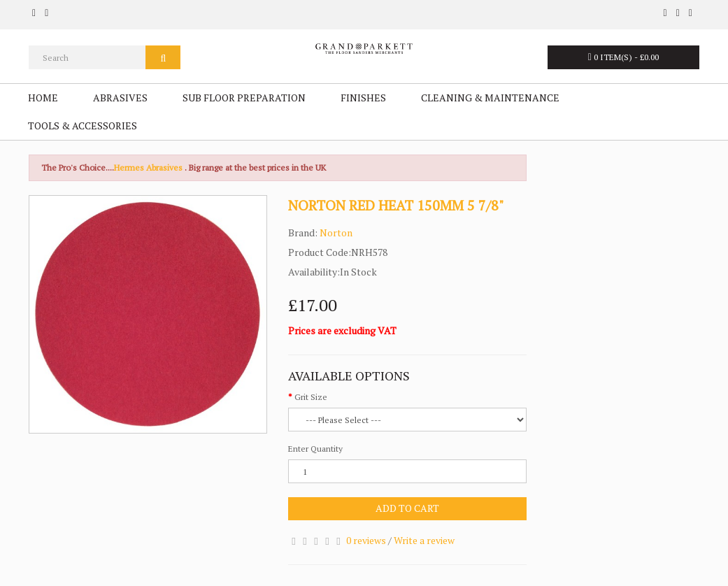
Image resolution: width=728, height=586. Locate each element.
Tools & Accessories (83, 126)
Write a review (424, 540)
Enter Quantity (315, 449)
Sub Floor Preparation (244, 98)
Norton (336, 233)
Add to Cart (407, 508)
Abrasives (120, 98)
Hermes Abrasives (148, 167)
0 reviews (366, 540)
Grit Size (311, 397)
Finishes (363, 98)
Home (43, 98)
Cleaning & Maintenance (490, 98)
